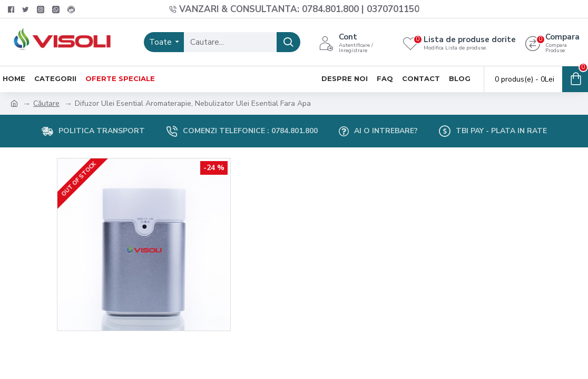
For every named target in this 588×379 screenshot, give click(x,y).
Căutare (46, 103)
